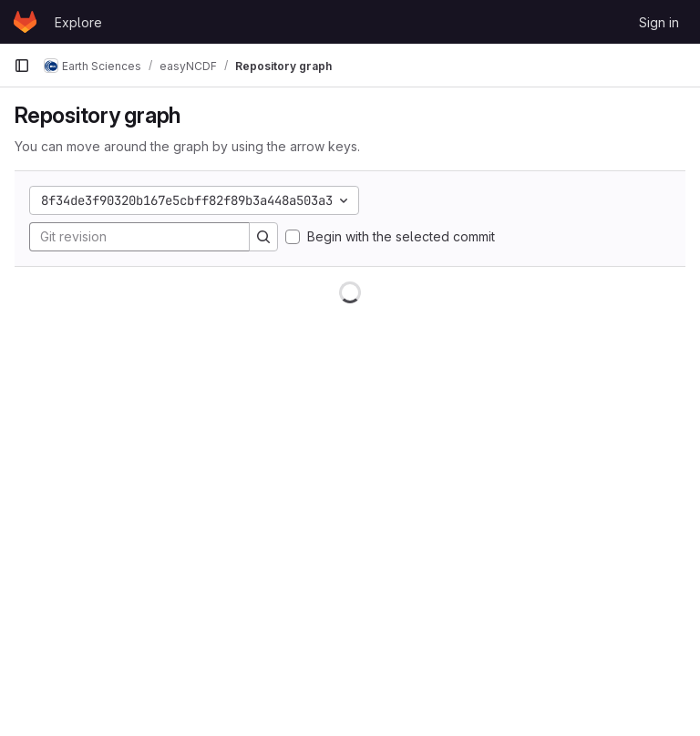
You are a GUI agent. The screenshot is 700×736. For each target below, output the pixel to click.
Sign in (659, 22)
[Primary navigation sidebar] (22, 66)
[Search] (263, 237)
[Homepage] (25, 22)
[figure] (350, 501)
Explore (78, 22)
